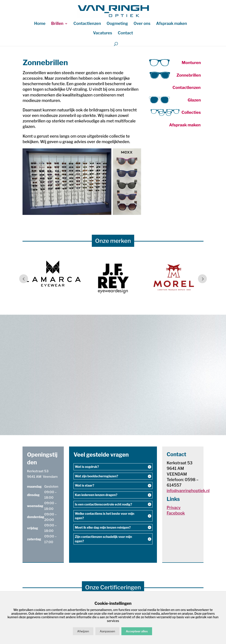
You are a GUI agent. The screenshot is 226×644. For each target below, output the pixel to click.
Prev (24, 279)
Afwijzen (83, 631)
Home (40, 24)
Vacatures (103, 33)
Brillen (57, 24)
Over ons (142, 24)
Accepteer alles (137, 631)
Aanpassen (107, 631)
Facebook (176, 513)
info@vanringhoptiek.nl (188, 491)
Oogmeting (117, 24)
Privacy (174, 508)
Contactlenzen (87, 24)
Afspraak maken (171, 24)
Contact (125, 33)
